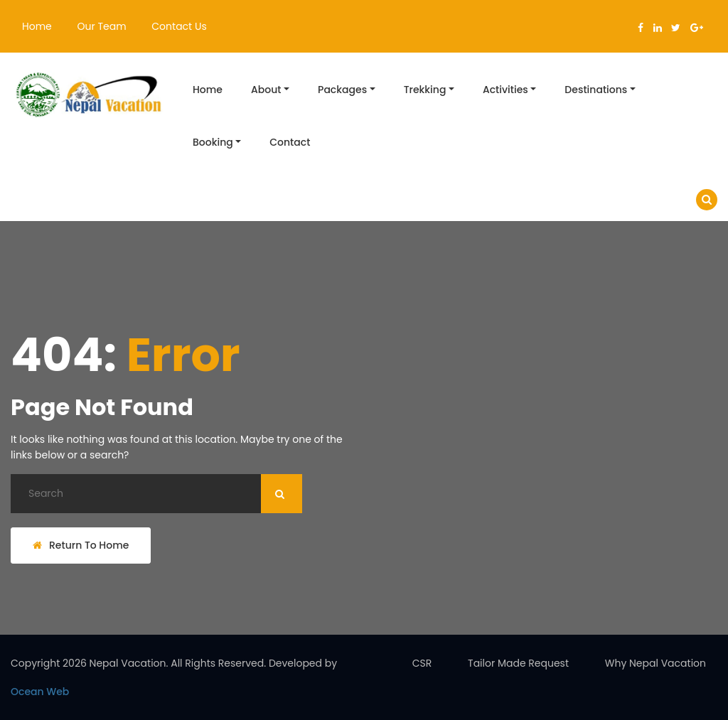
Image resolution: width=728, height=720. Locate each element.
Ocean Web (40, 692)
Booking (213, 142)
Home (37, 26)
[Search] (156, 494)
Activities (505, 90)
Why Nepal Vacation (655, 663)
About (266, 90)
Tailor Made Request (518, 663)
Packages (342, 90)
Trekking (425, 90)
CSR (422, 663)
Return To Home (81, 545)
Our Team (102, 26)
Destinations (596, 90)
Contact (290, 142)
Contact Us (179, 26)
